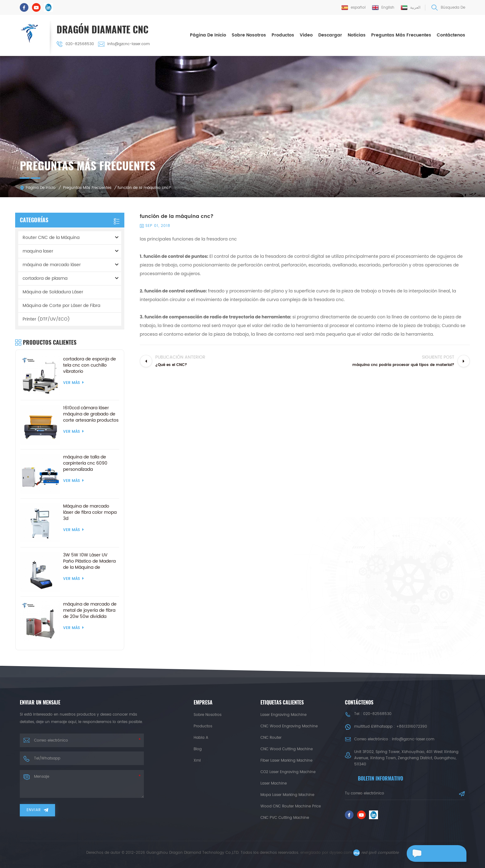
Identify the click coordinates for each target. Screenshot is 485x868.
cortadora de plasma (45, 277)
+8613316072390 (412, 726)
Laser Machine (274, 783)
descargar (330, 35)
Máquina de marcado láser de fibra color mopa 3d (90, 512)
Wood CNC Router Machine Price (291, 805)
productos (203, 725)
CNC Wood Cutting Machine (287, 748)
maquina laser (38, 250)
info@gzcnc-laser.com (125, 44)
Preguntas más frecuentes (401, 35)
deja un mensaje (432, 853)
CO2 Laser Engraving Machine (288, 771)
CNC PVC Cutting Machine (285, 817)
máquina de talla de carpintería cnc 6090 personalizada (85, 462)
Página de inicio (208, 35)
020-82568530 (76, 44)
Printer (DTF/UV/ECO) (46, 318)
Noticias (357, 35)
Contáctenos (451, 35)
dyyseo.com (341, 852)
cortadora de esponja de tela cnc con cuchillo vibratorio (90, 364)
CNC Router (271, 737)
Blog (198, 748)
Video (306, 35)
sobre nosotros (249, 35)
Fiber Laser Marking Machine (286, 760)
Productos (283, 35)
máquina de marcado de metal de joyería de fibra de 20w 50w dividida (90, 610)
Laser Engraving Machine (283, 714)
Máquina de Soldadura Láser (53, 291)
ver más (73, 382)
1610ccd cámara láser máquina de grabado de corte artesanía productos (91, 414)
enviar (37, 809)
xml (197, 760)
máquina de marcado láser (52, 264)
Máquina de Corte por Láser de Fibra (61, 305)
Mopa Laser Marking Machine (287, 794)
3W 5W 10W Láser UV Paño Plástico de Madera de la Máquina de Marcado (89, 560)
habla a (201, 737)
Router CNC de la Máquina (51, 237)
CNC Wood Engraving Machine (289, 725)
